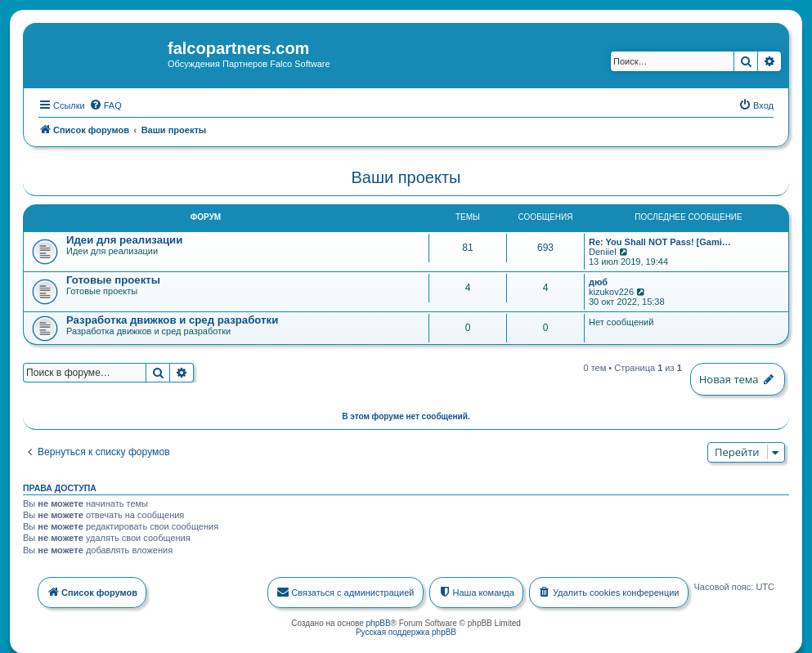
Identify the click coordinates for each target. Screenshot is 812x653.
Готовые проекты (113, 279)
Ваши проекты (406, 177)
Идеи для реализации (124, 239)
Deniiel (603, 251)
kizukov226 (611, 291)
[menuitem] (105, 104)
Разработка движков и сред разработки (172, 319)
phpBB (379, 622)
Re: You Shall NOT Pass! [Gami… (660, 241)
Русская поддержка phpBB (406, 631)
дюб (598, 281)
